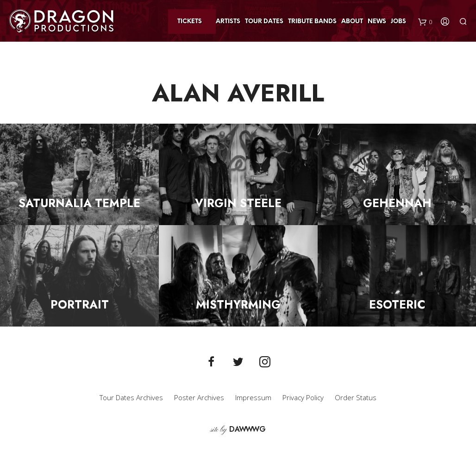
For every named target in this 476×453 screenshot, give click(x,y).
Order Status (356, 397)
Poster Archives (199, 397)
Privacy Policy (303, 397)
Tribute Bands (312, 22)
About (352, 22)
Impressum (253, 397)
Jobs (398, 22)
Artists (228, 22)
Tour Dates (264, 22)
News (377, 22)
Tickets (190, 22)
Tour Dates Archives (131, 397)
